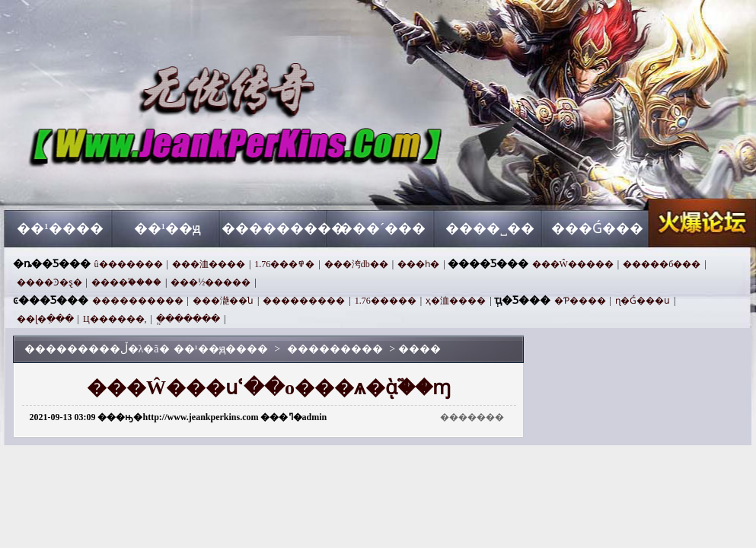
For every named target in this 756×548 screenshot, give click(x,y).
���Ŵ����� (573, 264)
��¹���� (60, 228)
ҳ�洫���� (456, 301)
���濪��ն (223, 301)
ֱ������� (188, 319)
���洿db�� (356, 264)
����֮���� (126, 282)
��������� (275, 228)
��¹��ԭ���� (151, 183)
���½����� (211, 282)
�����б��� (662, 264)
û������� (129, 264)
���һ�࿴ (418, 264)
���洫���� (209, 264)
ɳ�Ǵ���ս (643, 301)
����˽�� (490, 228)
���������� (138, 301)
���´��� (382, 228)
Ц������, (115, 319)
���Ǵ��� (597, 228)
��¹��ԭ (167, 228)
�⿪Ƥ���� (580, 301)
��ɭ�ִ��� (45, 319)
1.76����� (386, 301)
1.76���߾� (284, 264)
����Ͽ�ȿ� (49, 282)
